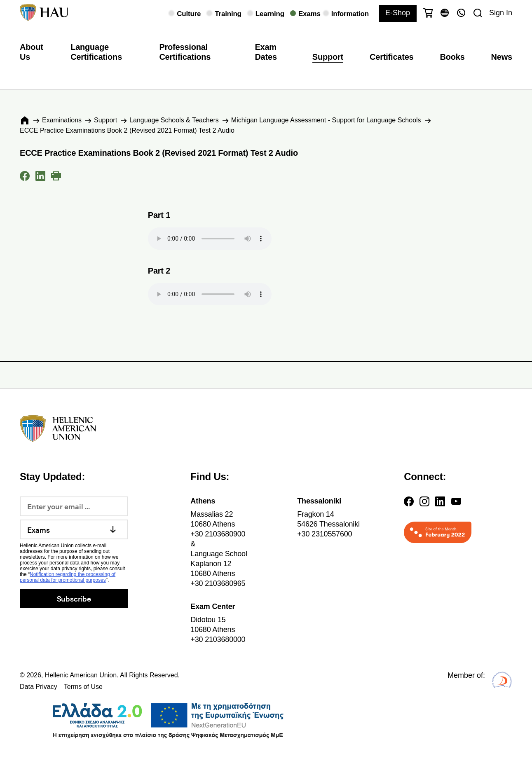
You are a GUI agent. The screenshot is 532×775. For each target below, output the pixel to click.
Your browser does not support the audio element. (210, 239)
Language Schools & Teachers (174, 120)
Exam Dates (266, 52)
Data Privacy (39, 687)
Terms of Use (83, 687)
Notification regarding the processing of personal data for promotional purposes (68, 577)
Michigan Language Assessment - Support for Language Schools (326, 120)
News (502, 57)
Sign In (501, 13)
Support (328, 57)
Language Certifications (96, 52)
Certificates (391, 57)
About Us (32, 52)
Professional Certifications (185, 52)
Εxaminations (62, 120)
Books (452, 57)
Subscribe (74, 598)
